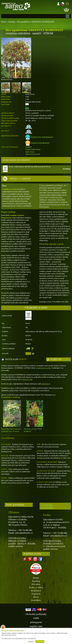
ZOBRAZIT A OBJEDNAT (20, 179)
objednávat (46, 384)
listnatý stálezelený (33, 149)
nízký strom (30, 152)
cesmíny (29, 147)
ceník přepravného (43, 368)
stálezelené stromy (33, 154)
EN (67, 3)
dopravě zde (28, 379)
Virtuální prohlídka (47, 506)
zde (54, 395)
